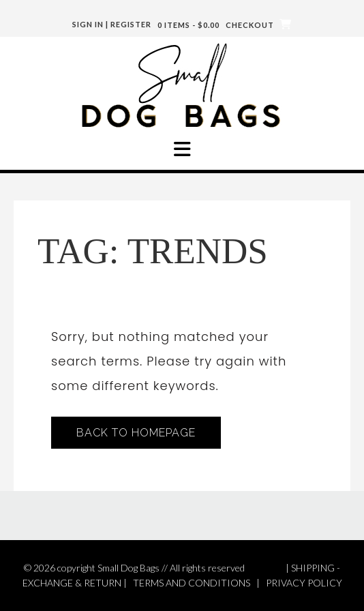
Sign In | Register (112, 24)
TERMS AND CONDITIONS (192, 583)
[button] (182, 149)
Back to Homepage (136, 433)
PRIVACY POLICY (304, 583)
